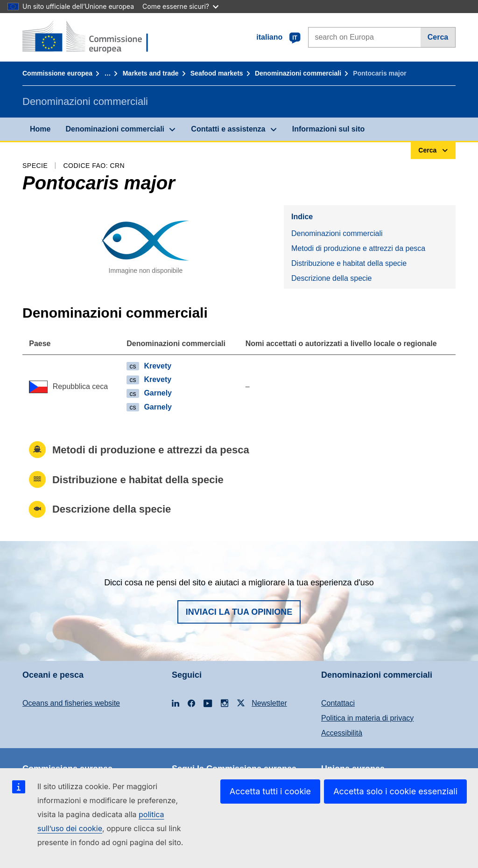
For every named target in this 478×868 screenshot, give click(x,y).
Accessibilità (342, 733)
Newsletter (269, 703)
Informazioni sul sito (329, 129)
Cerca (438, 37)
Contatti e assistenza (228, 129)
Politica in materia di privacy (367, 718)
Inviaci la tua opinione (239, 612)
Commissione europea (57, 73)
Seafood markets (217, 73)
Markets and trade (151, 73)
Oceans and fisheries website (71, 703)
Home (40, 129)
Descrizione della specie (332, 278)
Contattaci (338, 703)
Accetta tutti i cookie (270, 791)
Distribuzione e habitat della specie (349, 263)
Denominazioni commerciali (298, 73)
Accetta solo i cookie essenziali (395, 791)
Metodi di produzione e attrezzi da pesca (358, 248)
